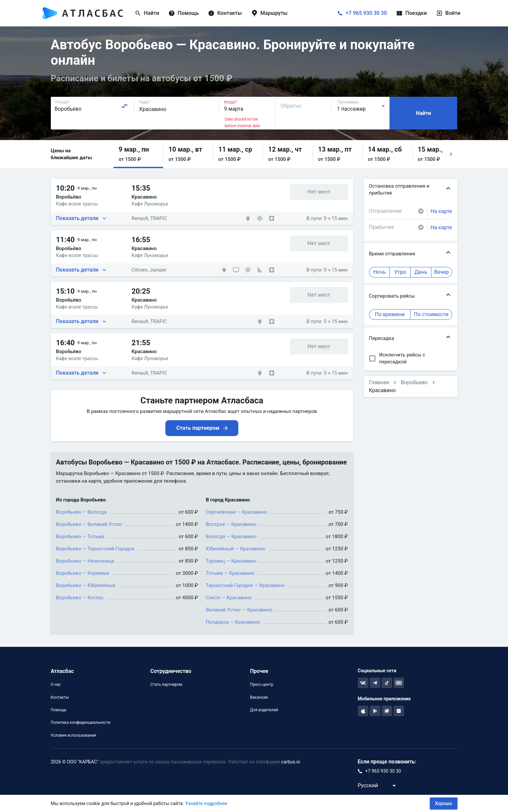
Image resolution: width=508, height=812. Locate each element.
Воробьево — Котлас (80, 598)
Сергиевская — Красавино (237, 512)
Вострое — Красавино (231, 524)
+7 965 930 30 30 (366, 13)
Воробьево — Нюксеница (85, 561)
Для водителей (264, 710)
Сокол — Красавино (229, 598)
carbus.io (291, 762)
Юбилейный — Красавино (236, 549)
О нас (56, 684)
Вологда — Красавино (231, 536)
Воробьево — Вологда (82, 512)
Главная (379, 382)
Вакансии (259, 697)
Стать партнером (166, 684)
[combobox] (92, 106)
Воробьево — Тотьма (80, 536)
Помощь (59, 710)
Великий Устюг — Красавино (239, 610)
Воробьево (414, 382)
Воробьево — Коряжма (83, 573)
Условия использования (74, 735)
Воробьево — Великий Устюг (89, 524)
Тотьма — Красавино (230, 573)
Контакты (60, 697)
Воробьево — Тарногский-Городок (95, 549)
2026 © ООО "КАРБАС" (75, 762)
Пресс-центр (261, 684)
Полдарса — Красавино (233, 622)
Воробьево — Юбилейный (86, 585)
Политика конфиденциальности (81, 722)
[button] (138, 154)
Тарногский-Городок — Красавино (245, 585)
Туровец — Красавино (231, 561)
